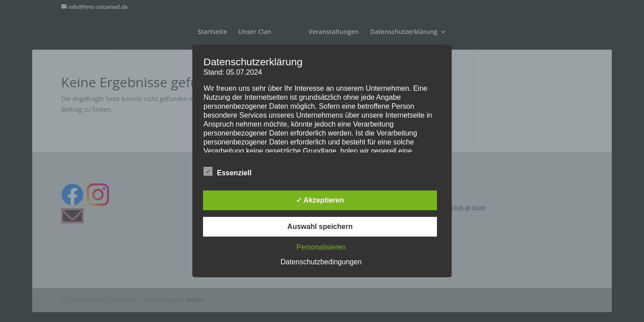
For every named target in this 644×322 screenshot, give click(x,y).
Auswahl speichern (320, 227)
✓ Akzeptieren (320, 200)
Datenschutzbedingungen (321, 262)
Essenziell (227, 172)
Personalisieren (321, 247)
